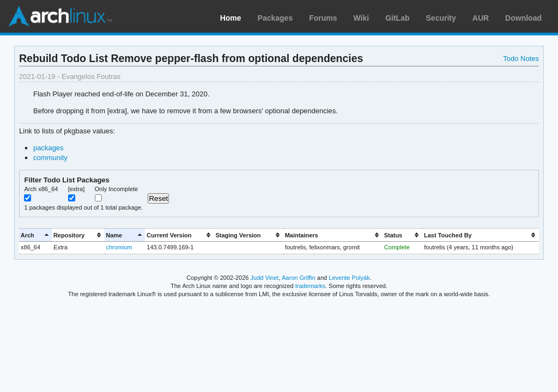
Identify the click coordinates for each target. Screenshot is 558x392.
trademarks (310, 286)
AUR (481, 18)
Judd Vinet (265, 278)
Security (441, 18)
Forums (323, 18)
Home (231, 18)
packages (48, 148)
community (50, 158)
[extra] (77, 189)
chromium (119, 247)
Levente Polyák (349, 278)
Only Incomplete (117, 189)
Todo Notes (521, 59)
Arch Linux (60, 16)
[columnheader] (35, 235)
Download (523, 18)
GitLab (397, 18)
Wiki (362, 18)
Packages (275, 18)
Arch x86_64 (41, 189)
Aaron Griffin (299, 278)
